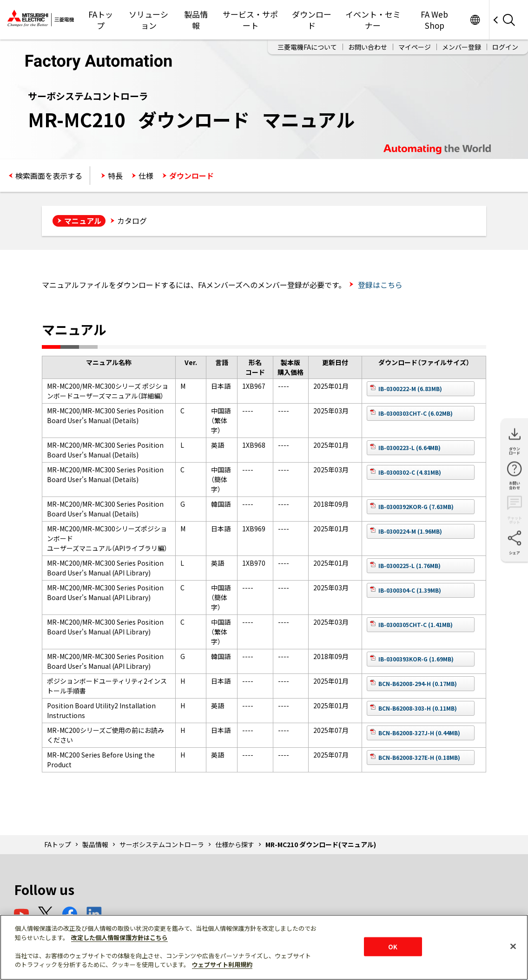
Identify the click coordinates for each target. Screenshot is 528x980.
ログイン (505, 47)
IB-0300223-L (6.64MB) (409, 448)
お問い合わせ (368, 47)
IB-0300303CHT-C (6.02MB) (416, 413)
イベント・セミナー (373, 20)
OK (393, 946)
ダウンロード (312, 20)
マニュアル (83, 221)
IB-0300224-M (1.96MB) (410, 531)
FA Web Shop (434, 20)
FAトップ (101, 20)
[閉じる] (513, 946)
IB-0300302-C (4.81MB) (410, 472)
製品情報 (196, 20)
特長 (115, 176)
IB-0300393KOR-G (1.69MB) (416, 659)
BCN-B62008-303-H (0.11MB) (418, 708)
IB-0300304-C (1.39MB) (410, 590)
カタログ (132, 221)
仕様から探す (235, 844)
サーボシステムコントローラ (162, 844)
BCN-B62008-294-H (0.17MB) (418, 683)
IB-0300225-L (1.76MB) (409, 565)
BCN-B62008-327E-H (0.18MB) (419, 757)
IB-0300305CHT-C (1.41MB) (416, 624)
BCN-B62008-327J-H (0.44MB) (419, 733)
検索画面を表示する (49, 176)
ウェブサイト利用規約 (222, 964)
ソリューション (148, 20)
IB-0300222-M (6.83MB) (410, 389)
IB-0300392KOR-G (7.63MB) (416, 506)
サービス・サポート (250, 20)
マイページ (415, 47)
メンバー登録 (462, 47)
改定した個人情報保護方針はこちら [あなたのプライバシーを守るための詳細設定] (119, 938)
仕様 (146, 176)
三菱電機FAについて (307, 47)
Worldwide (475, 20)
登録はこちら (379, 285)
